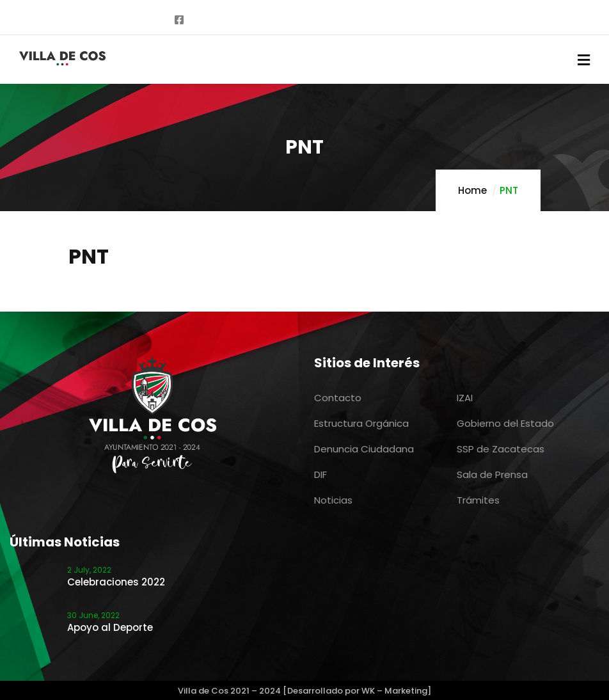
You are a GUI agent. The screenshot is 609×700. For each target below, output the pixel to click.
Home (472, 190)
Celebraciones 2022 (116, 582)
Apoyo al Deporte (110, 627)
